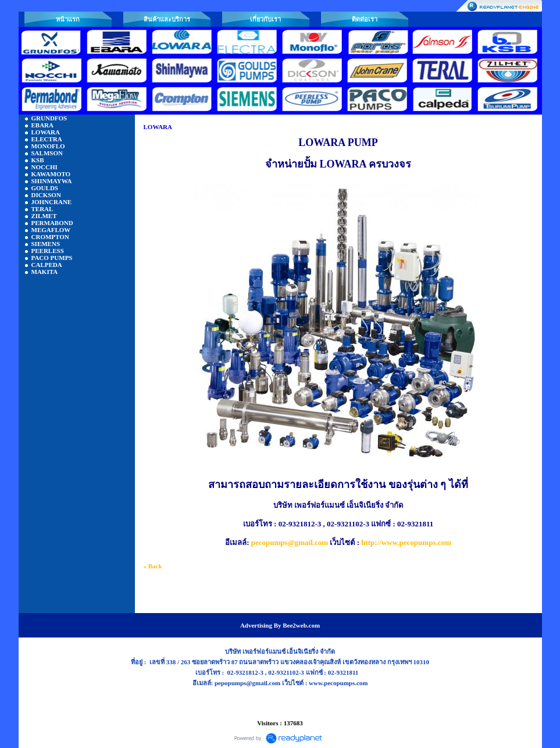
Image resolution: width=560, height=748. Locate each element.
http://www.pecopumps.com (406, 542)
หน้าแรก (68, 19)
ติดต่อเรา (365, 19)
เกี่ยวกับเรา (265, 19)
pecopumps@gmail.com (290, 542)
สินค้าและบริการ (167, 19)
